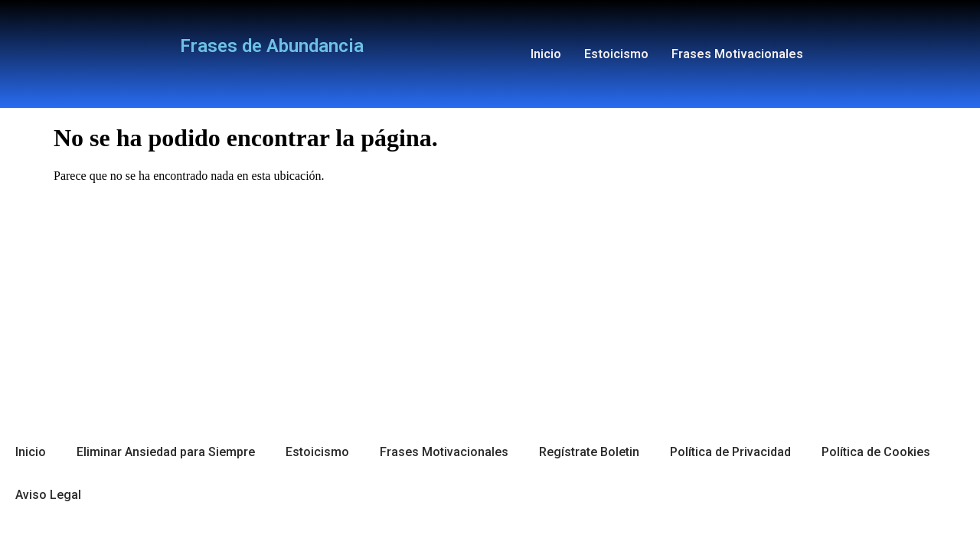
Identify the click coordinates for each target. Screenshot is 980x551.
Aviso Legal (48, 495)
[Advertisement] (490, 302)
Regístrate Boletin (589, 452)
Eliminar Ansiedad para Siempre (166, 452)
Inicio (546, 54)
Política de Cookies (876, 452)
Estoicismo (616, 54)
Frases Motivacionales (737, 54)
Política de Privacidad (730, 452)
